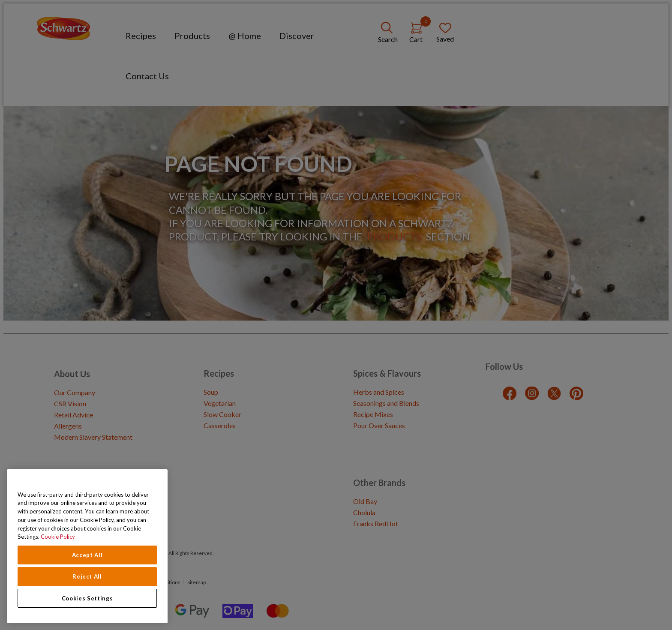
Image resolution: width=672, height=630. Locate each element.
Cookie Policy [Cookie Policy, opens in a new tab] (58, 537)
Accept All (87, 555)
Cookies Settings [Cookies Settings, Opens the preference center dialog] (87, 598)
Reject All (87, 576)
